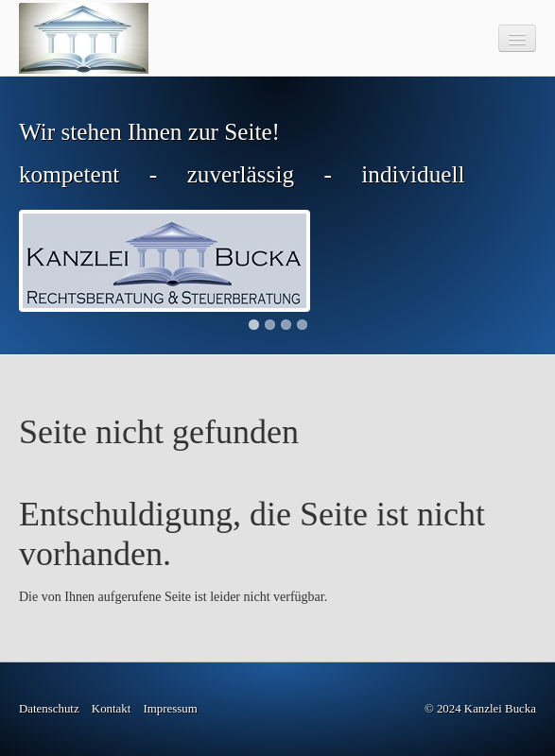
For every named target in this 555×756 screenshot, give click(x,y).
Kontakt (111, 709)
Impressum (171, 709)
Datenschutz (49, 709)
